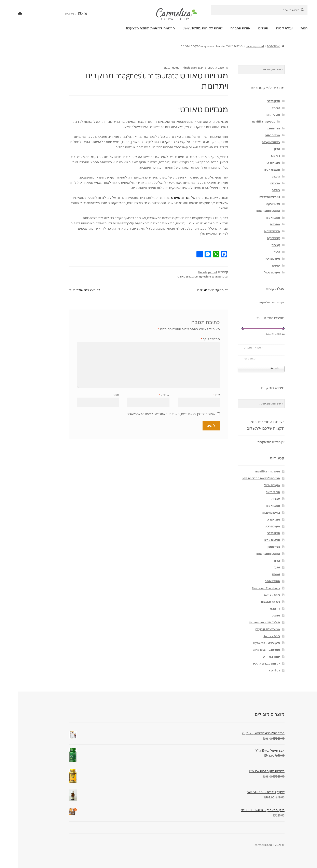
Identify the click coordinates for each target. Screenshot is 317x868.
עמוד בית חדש (253, 657)
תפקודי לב (256, 101)
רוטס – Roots (254, 595)
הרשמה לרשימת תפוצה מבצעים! (132, 28)
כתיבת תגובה (154, 68)
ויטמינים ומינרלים (252, 197)
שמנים (258, 266)
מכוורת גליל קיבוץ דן (250, 629)
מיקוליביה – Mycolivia (249, 643)
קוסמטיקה (255, 238)
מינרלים (257, 183)
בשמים (258, 190)
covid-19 (256, 670)
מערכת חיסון (254, 259)
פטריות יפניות (254, 231)
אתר (98, 395)
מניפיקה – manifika (250, 471)
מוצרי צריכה (255, 163)
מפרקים (257, 224)
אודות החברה (222, 28)
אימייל (146, 395)
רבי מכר (257, 156)
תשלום (245, 28)
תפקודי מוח (255, 218)
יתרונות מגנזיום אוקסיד (248, 664)
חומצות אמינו (254, 170)
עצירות (258, 245)
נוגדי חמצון (255, 128)
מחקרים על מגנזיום (192, 290)
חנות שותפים (254, 581)
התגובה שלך (192, 339)
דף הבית (257, 609)
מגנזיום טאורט (163, 198)
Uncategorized (237, 46)
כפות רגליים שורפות (69, 290)
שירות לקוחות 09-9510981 (184, 28)
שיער (259, 252)
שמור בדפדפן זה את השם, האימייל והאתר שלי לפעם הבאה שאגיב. (153, 414)
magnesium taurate (191, 276)
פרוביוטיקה (255, 204)
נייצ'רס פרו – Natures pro (246, 622)
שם (198, 395)
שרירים (258, 108)
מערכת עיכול (254, 272)
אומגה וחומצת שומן (250, 211)
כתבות (258, 176)
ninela (169, 68)
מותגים (258, 615)
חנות (286, 28)
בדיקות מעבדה (253, 142)
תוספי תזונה (255, 115)
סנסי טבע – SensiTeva (248, 650)
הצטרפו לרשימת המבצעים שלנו (243, 478)
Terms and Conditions (248, 588)
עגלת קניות (266, 28)
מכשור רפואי (254, 135)
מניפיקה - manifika (245, 122)
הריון (259, 149)
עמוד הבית (255, 46)
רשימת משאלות (252, 602)
